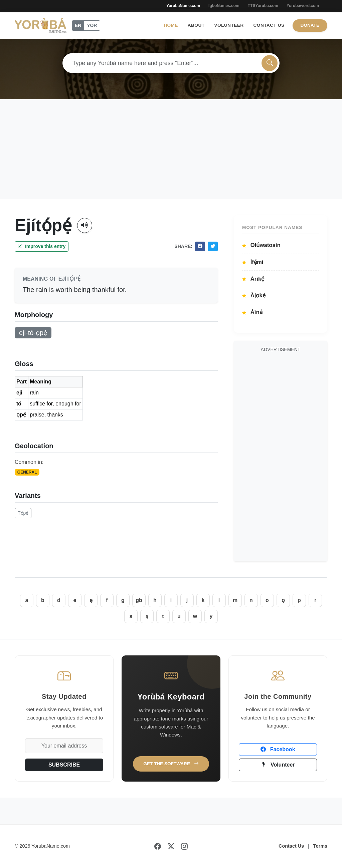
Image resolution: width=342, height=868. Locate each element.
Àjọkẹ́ (254, 296)
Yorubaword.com (303, 6)
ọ (283, 600)
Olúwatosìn (261, 245)
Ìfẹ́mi (253, 262)
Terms (320, 846)
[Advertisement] (171, 149)
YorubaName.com (183, 6)
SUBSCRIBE (64, 765)
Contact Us (269, 25)
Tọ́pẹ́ (23, 513)
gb (139, 600)
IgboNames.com (224, 6)
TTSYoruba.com (263, 6)
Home (171, 25)
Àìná (252, 312)
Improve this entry (42, 246)
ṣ (147, 616)
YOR (92, 25)
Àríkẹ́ (253, 279)
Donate (310, 25)
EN (78, 25)
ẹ (91, 600)
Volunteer (229, 25)
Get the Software (171, 764)
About (196, 25)
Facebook (278, 749)
